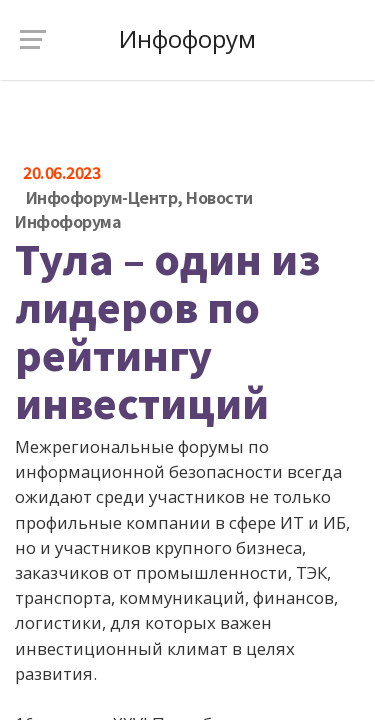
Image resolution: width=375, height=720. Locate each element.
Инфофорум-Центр (102, 197)
